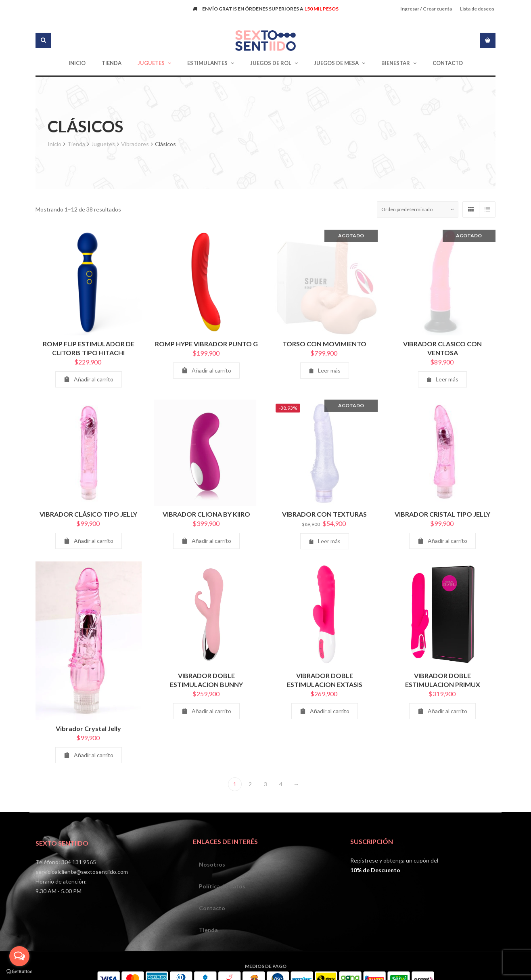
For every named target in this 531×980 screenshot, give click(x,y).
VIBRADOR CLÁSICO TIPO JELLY (89, 518)
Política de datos (222, 886)
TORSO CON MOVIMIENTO (324, 344)
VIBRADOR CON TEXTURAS (324, 518)
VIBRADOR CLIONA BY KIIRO (207, 518)
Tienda (76, 144)
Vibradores (135, 144)
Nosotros (212, 864)
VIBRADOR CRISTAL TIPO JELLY (443, 518)
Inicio (54, 144)
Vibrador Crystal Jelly (88, 730)
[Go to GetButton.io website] (19, 972)
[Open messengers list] (19, 956)
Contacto (212, 908)
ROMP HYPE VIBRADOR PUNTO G (206, 344)
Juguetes (103, 144)
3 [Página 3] (265, 784)
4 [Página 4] (281, 784)
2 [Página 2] (250, 784)
